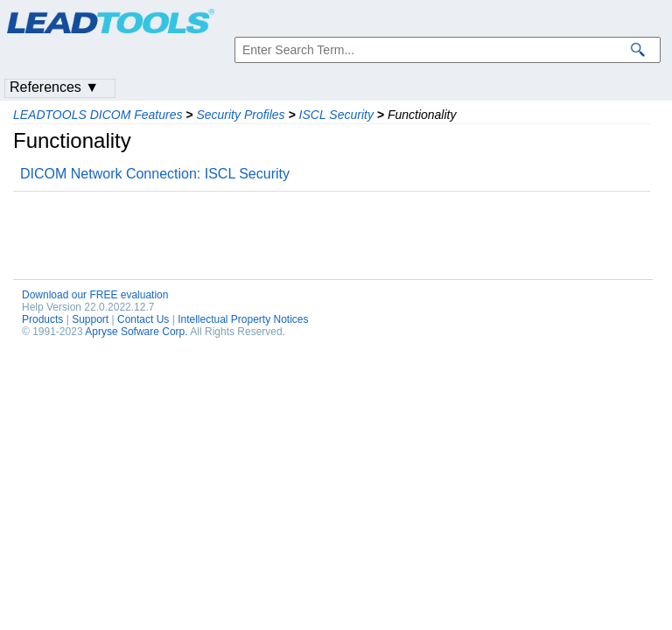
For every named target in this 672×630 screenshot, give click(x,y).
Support (90, 319)
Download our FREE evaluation (95, 295)
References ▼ (54, 87)
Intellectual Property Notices (243, 319)
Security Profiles (240, 115)
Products (42, 319)
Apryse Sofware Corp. (136, 332)
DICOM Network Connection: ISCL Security (155, 174)
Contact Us (143, 319)
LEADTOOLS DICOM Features (98, 115)
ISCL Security (336, 115)
